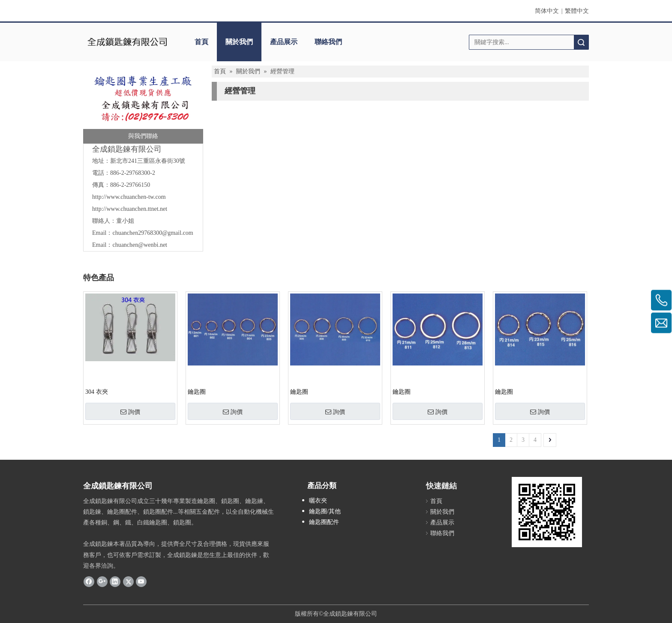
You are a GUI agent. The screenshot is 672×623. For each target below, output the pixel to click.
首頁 (201, 42)
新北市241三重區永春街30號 (148, 161)
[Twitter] (128, 581)
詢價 (130, 412)
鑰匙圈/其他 (325, 511)
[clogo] (127, 42)
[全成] (143, 107)
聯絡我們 (328, 42)
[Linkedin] (115, 581)
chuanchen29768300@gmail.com (153, 233)
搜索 (581, 42)
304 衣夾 (97, 392)
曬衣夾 (318, 501)
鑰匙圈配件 (324, 522)
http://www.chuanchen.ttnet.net (130, 209)
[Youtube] (141, 581)
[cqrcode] (547, 512)
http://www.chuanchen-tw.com (129, 197)
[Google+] (102, 581)
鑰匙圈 (197, 392)
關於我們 (239, 42)
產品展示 (284, 42)
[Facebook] (89, 581)
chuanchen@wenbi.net (140, 245)
